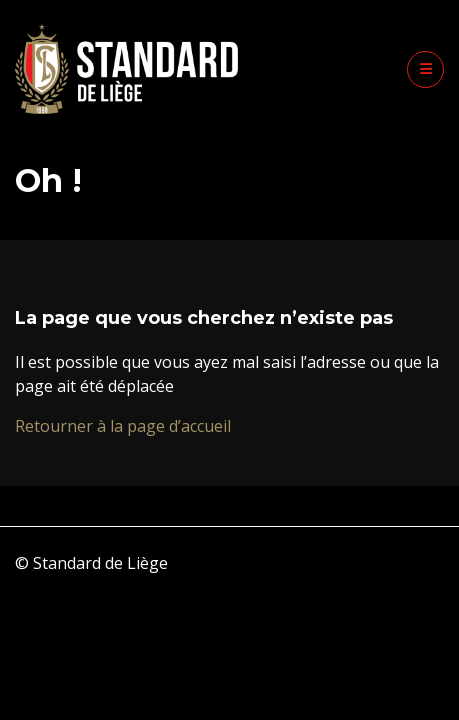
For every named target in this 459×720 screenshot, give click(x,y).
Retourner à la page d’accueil (123, 426)
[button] (425, 69)
